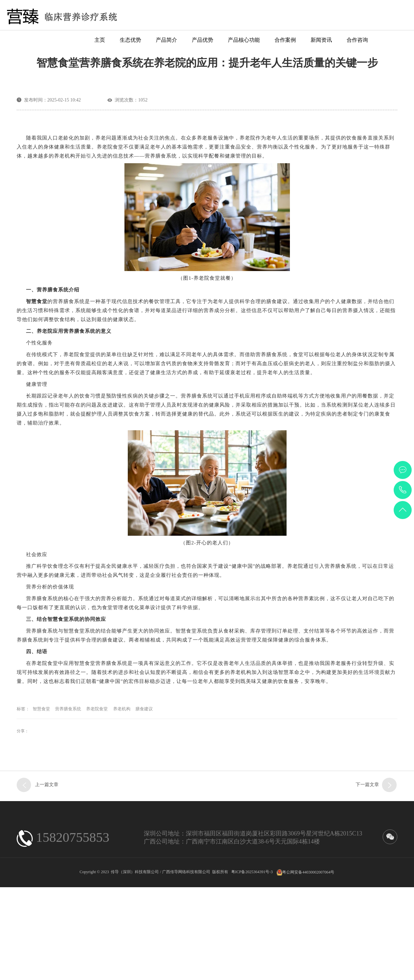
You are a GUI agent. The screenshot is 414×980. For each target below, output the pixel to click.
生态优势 (130, 40)
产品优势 (202, 40)
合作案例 (285, 40)
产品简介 (166, 40)
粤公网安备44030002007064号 (308, 967)
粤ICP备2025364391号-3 (252, 967)
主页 (100, 40)
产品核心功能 (244, 40)
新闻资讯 (321, 40)
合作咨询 (357, 40)
